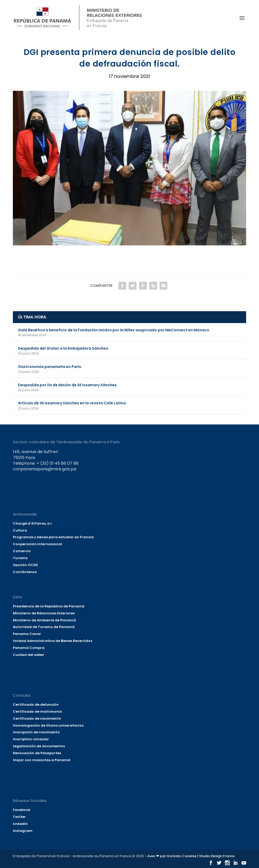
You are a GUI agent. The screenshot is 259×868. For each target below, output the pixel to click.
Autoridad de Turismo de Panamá (44, 627)
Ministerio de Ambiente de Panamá (44, 620)
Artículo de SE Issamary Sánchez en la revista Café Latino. (72, 403)
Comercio (22, 551)
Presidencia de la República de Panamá (49, 606)
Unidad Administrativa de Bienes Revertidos (53, 641)
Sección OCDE (25, 565)
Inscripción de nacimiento (36, 732)
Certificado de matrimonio (37, 712)
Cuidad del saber (29, 655)
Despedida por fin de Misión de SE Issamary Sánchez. (68, 385)
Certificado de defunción (36, 705)
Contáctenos (25, 572)
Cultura (20, 530)
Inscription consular (31, 739)
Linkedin (20, 824)
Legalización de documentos (39, 746)
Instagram (23, 831)
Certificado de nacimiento (37, 718)
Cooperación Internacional (37, 544)
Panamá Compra (29, 648)
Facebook (22, 810)
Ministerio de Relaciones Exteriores (44, 613)
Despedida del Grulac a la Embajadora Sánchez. (64, 348)
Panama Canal (27, 634)
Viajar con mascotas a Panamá (42, 760)
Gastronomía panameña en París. (50, 367)
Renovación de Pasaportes (37, 753)
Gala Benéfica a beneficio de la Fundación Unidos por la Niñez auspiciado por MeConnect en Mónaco (114, 330)
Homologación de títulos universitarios (48, 725)
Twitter (19, 817)
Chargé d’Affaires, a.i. (33, 523)
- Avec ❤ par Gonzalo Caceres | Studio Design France (190, 856)
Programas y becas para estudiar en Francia (53, 537)
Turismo (20, 558)
